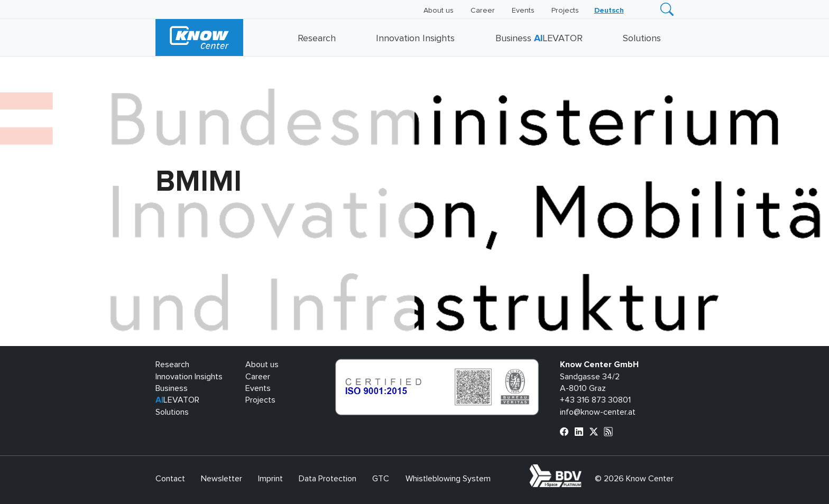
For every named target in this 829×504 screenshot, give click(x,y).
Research (317, 39)
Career (483, 11)
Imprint (270, 479)
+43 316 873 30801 (595, 400)
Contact (170, 479)
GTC (381, 479)
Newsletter (222, 479)
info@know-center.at (598, 412)
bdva (584, 470)
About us (439, 11)
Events (523, 11)
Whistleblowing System (448, 479)
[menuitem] (609, 11)
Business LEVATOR (539, 39)
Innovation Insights (415, 39)
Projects (565, 11)
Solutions (642, 39)
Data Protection (328, 479)
